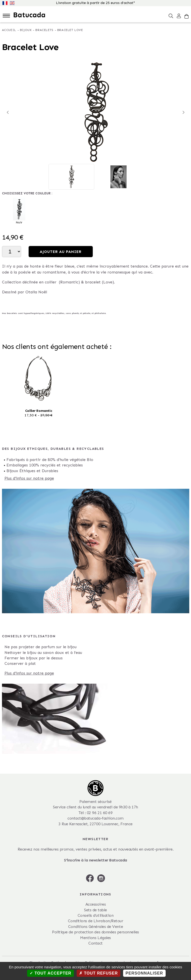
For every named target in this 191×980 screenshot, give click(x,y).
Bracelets (44, 30)
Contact (95, 943)
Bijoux (26, 30)
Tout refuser (98, 973)
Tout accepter (50, 973)
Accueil (9, 30)
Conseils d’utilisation (95, 915)
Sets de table (95, 910)
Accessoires (96, 904)
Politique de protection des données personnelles (95, 932)
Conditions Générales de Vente (95, 927)
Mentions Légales (95, 938)
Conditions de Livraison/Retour (96, 921)
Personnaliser (144, 973)
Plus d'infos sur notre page (29, 478)
